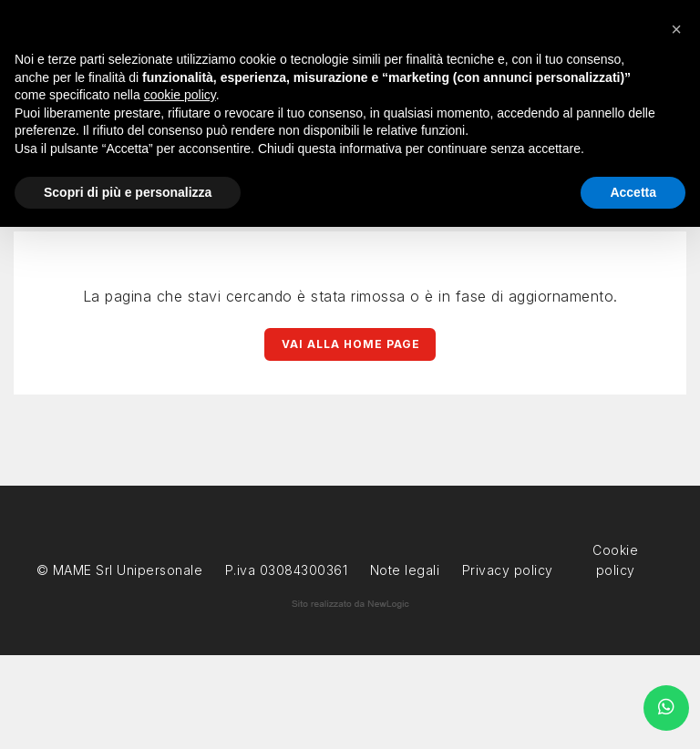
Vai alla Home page (351, 344)
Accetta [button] (633, 192)
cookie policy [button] (180, 95)
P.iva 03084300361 (287, 570)
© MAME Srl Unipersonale (120, 570)
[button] (676, 29)
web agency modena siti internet (350, 604)
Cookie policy (615, 548)
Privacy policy (508, 568)
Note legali (405, 570)
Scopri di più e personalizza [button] (128, 192)
